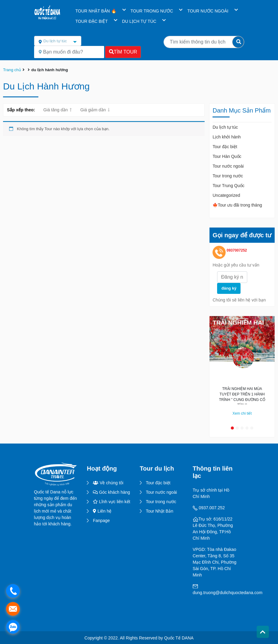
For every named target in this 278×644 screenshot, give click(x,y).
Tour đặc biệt (225, 147)
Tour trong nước (228, 176)
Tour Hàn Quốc (227, 156)
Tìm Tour (123, 52)
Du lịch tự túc (225, 127)
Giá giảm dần (93, 110)
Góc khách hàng (111, 492)
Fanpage (101, 520)
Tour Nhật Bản (160, 511)
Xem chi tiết (242, 413)
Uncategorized (226, 195)
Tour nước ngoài (228, 166)
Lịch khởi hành (227, 137)
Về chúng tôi (108, 483)
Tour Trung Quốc (229, 186)
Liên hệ (102, 511)
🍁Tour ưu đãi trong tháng (237, 205)
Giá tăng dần (55, 110)
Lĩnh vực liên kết (112, 502)
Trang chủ (12, 70)
